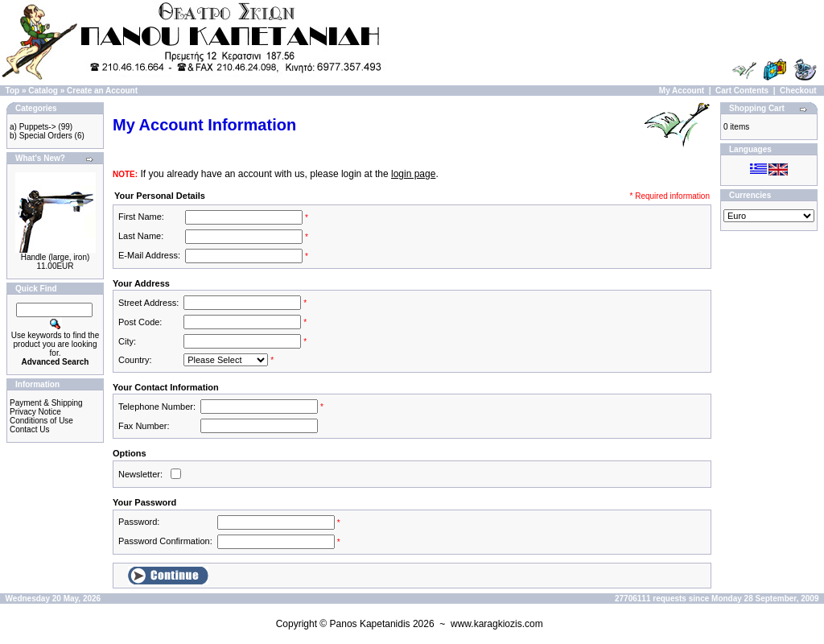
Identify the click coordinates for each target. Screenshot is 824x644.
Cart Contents (742, 91)
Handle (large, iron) (56, 257)
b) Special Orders (41, 136)
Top (13, 91)
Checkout (798, 91)
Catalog (43, 91)
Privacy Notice (35, 412)
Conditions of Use (41, 421)
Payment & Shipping (46, 403)
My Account (682, 91)
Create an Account (102, 91)
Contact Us (29, 429)
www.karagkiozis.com (497, 624)
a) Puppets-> (33, 127)
